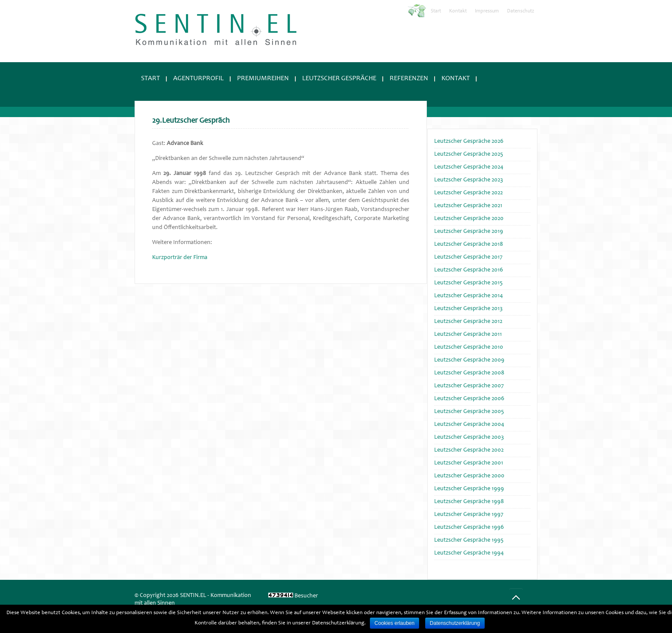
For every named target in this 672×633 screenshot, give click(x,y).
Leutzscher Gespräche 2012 (468, 322)
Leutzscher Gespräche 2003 (469, 437)
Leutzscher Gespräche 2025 (469, 154)
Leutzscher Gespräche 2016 (469, 270)
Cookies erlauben (394, 623)
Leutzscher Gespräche (339, 78)
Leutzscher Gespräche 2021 (468, 206)
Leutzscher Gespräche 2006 (469, 399)
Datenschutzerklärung (455, 623)
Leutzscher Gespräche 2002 (469, 450)
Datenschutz (520, 11)
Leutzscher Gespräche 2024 (469, 167)
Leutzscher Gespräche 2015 (468, 283)
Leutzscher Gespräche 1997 (469, 515)
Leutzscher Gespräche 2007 (469, 386)
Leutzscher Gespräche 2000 (469, 476)
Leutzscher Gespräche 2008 (469, 373)
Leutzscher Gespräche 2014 (468, 296)
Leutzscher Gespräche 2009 (469, 360)
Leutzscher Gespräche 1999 (469, 489)
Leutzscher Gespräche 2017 (468, 257)
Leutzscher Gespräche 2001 (469, 463)
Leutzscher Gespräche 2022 (468, 193)
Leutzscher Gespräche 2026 (469, 142)
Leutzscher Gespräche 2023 (469, 180)
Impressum (487, 11)
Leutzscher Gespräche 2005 (469, 412)
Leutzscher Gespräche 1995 (469, 540)
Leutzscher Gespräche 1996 (469, 527)
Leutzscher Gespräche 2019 (469, 232)
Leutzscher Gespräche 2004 (469, 425)
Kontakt (458, 11)
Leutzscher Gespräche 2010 (469, 347)
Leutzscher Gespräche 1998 (469, 502)
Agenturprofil (198, 78)
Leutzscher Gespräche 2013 (468, 309)
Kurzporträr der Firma (180, 258)
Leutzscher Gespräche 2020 (469, 219)
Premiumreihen (263, 78)
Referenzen (409, 78)
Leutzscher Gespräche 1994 (469, 553)
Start (436, 11)
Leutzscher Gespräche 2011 (468, 335)
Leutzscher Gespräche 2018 (469, 244)
